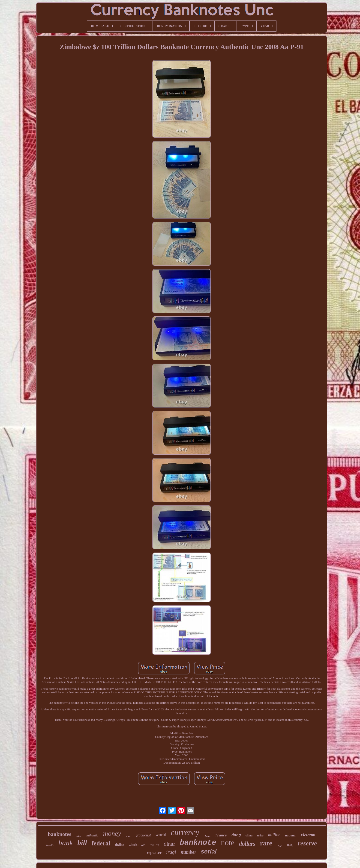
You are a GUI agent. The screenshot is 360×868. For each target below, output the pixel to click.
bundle (50, 845)
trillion (154, 845)
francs (221, 836)
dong (236, 835)
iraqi (171, 852)
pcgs (279, 845)
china (249, 835)
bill (82, 843)
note (228, 843)
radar (260, 836)
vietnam (308, 835)
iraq (290, 844)
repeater (154, 853)
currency (185, 833)
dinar (169, 844)
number (189, 852)
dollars (247, 844)
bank (66, 843)
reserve (307, 843)
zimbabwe (137, 845)
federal (101, 843)
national (291, 835)
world (161, 835)
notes (78, 836)
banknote (198, 843)
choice (207, 836)
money (112, 833)
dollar (120, 845)
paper (129, 836)
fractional (143, 835)
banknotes (59, 834)
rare (266, 843)
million (274, 835)
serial (209, 851)
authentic (92, 835)
